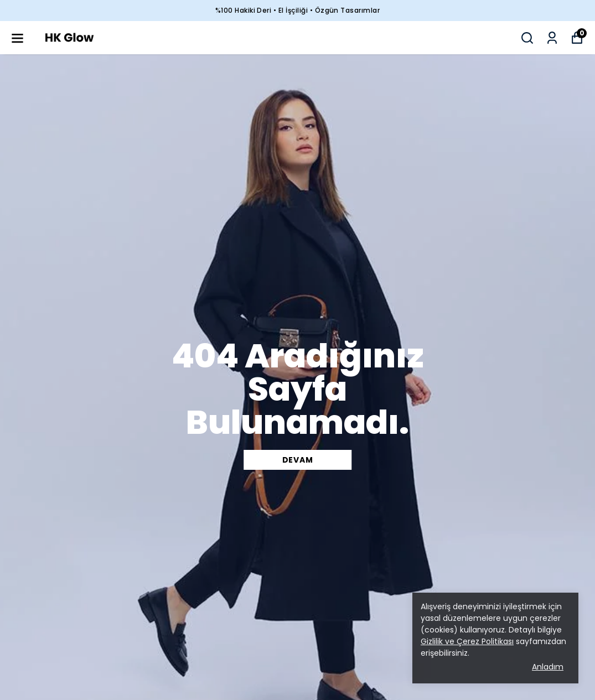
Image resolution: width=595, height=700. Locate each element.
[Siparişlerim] (552, 38)
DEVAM (298, 460)
